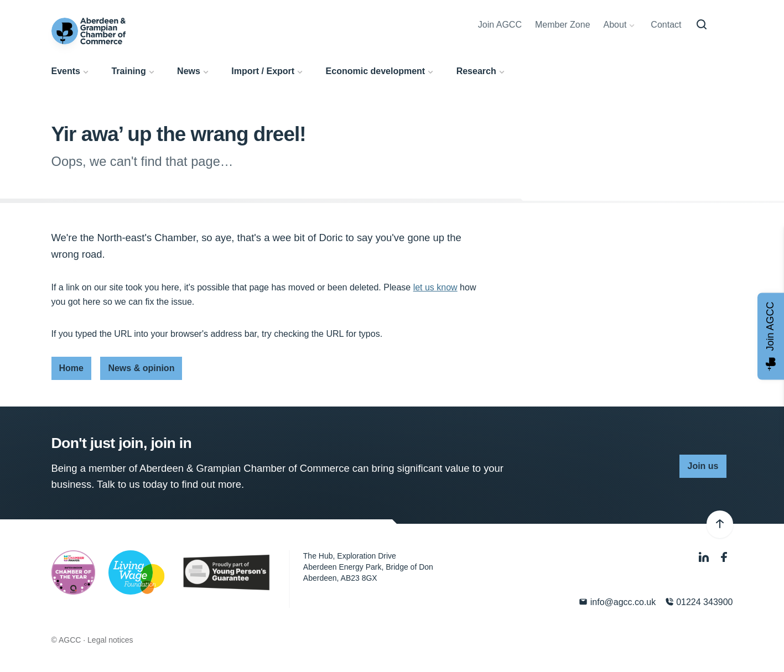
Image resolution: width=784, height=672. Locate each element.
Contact (666, 25)
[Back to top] (720, 524)
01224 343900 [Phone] (699, 602)
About (615, 25)
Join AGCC (500, 25)
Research (476, 71)
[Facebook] (724, 557)
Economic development (376, 71)
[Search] (702, 25)
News (189, 71)
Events (66, 71)
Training (128, 71)
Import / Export (263, 71)
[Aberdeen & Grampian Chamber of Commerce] (89, 31)
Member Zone (563, 25)
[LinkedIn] (705, 557)
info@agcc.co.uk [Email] (617, 602)
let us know (435, 287)
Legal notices (110, 640)
